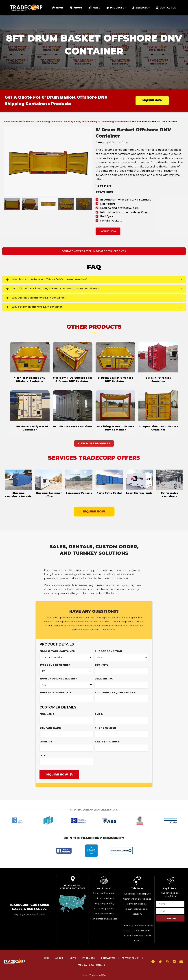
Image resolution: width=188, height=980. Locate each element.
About (59, 958)
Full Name (47, 714)
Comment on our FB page (137, 899)
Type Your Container (55, 665)
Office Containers (104, 898)
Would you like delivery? (58, 679)
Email (99, 714)
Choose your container (57, 651)
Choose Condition (108, 651)
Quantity (102, 665)
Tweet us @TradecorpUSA (137, 894)
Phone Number (105, 728)
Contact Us (108, 958)
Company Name (50, 728)
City (43, 756)
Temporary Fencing (79, 493)
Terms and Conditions (91, 965)
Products (17, 121)
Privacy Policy (130, 958)
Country (46, 742)
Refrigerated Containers (104, 919)
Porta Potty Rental (109, 493)
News (73, 958)
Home (7, 121)
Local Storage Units (139, 493)
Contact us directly (137, 904)
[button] (7, 161)
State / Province (107, 742)
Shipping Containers (104, 893)
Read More (104, 186)
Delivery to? (104, 679)
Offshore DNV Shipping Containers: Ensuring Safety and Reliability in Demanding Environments (77, 121)
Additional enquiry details (115, 693)
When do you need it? (55, 693)
